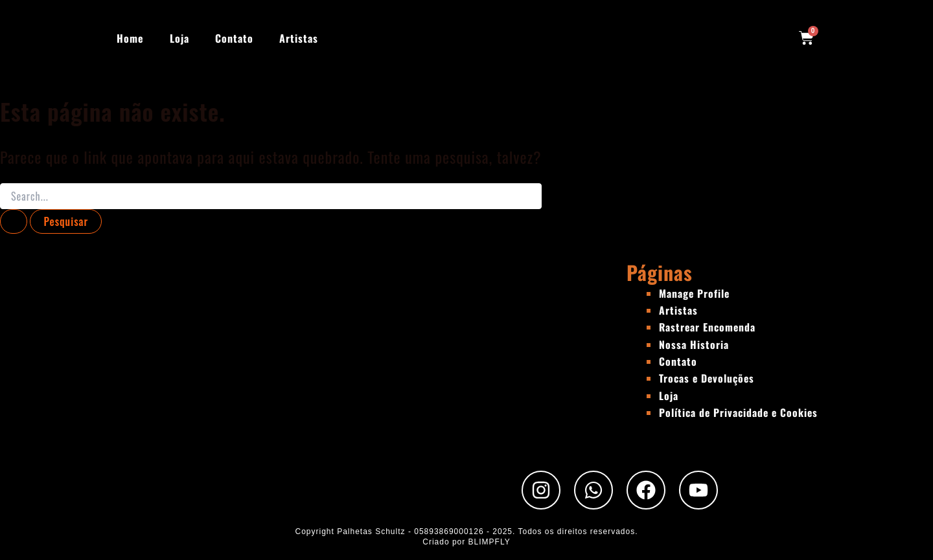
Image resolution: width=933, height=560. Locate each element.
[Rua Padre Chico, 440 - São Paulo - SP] (313, 357)
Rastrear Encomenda (708, 327)
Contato (234, 38)
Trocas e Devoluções (708, 378)
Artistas (299, 38)
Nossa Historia (694, 344)
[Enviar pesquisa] (14, 221)
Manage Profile (695, 293)
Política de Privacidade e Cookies (740, 412)
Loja (179, 38)
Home (130, 38)
